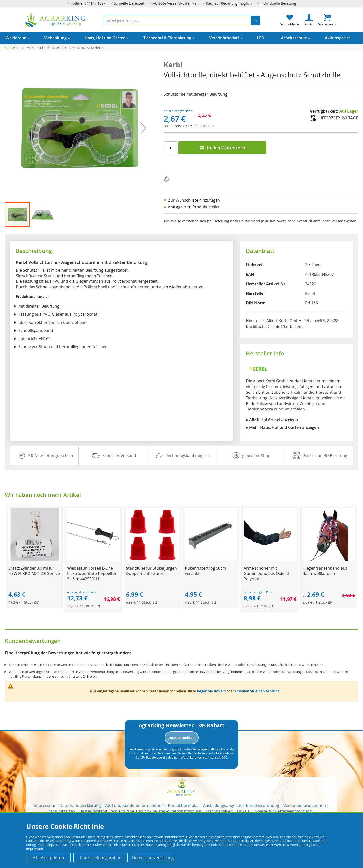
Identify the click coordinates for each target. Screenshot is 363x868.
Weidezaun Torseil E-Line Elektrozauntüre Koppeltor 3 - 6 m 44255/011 (92, 573)
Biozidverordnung (263, 805)
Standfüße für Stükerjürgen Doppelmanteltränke (151, 571)
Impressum (45, 805)
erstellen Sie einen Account (257, 691)
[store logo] (55, 20)
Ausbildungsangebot (222, 805)
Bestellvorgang (93, 811)
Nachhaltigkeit (219, 811)
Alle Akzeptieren (48, 858)
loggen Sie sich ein (211, 691)
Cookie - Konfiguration (101, 858)
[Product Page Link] (35, 559)
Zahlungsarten (62, 811)
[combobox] (181, 20)
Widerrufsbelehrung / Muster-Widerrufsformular (157, 811)
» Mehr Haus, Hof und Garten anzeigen (282, 427)
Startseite (12, 48)
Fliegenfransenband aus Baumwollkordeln (325, 571)
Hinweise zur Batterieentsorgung (281, 811)
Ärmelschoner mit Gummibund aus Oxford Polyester (266, 573)
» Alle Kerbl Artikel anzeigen (272, 420)
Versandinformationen (305, 805)
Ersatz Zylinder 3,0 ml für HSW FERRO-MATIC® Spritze (34, 571)
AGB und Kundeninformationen (134, 805)
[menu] (181, 38)
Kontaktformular (183, 805)
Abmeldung (142, 749)
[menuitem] (16, 38)
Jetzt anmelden (182, 738)
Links (242, 811)
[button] (42, 214)
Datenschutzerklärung (80, 805)
